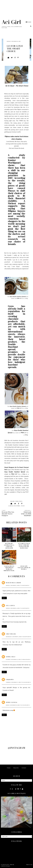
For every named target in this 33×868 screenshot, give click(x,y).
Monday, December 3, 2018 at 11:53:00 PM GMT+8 (18, 585)
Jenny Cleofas (11, 702)
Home (9, 768)
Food (23, 506)
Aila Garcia (10, 605)
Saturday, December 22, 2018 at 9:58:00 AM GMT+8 (18, 660)
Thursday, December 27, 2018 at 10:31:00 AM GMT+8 (18, 682)
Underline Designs (5, 866)
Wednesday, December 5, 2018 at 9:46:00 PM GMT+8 (18, 637)
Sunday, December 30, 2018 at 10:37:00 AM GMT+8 (18, 705)
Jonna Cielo (11, 657)
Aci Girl (11, 22)
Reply (4, 598)
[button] (28, 22)
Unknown (10, 680)
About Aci (16, 768)
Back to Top (29, 865)
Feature (17, 506)
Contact (24, 768)
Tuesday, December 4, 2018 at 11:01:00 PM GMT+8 (18, 608)
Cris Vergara (11, 634)
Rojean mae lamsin (13, 583)
